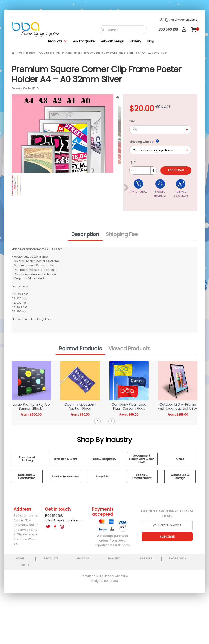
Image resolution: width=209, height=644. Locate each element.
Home (19, 53)
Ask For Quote (84, 41)
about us (76, 583)
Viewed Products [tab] (129, 373)
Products (57, 41)
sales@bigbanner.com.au (64, 544)
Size (132, 121)
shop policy (161, 583)
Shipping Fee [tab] (122, 258)
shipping (133, 583)
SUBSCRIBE (167, 561)
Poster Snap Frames (68, 53)
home (18, 583)
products (47, 583)
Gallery (136, 41)
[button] (98, 445)
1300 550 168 (54, 540)
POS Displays (46, 53)
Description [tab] (85, 258)
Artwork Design (112, 41)
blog (190, 583)
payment (104, 583)
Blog (151, 41)
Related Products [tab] (80, 373)
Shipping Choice (144, 142)
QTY (133, 162)
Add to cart (176, 170)
